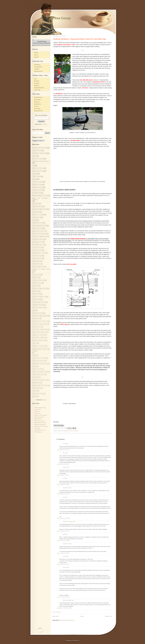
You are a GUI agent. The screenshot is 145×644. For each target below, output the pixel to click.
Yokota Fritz (66, 544)
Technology (37, 237)
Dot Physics (38, 413)
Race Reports (37, 83)
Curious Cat (38, 410)
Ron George (63, 18)
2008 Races (44, 226)
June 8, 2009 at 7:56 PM (63, 485)
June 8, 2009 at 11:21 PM (63, 494)
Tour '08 (42, 245)
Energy (45, 237)
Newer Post (108, 616)
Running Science (38, 187)
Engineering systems (39, 253)
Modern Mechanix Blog (40, 423)
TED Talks (37, 428)
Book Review (37, 288)
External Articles (38, 171)
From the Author (38, 228)
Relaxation (36, 340)
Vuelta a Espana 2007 (39, 308)
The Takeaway (38, 432)
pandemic (45, 316)
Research (36, 196)
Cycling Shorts (38, 190)
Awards (45, 324)
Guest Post (36, 297)
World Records (43, 364)
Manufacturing (37, 185)
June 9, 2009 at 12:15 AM (63, 540)
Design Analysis (38, 206)
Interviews (36, 212)
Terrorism (41, 305)
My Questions (37, 193)
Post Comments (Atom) (67, 620)
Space (44, 340)
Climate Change (37, 90)
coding (35, 366)
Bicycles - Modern (38, 159)
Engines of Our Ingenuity (41, 415)
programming (37, 388)
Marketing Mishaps (39, 239)
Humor (35, 156)
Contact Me (36, 57)
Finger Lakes (37, 294)
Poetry (35, 79)
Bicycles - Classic (38, 215)
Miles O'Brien (38, 419)
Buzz (46, 234)
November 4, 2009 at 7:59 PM (64, 608)
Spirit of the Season (68, 522)
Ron (64, 453)
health (43, 374)
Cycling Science (38, 250)
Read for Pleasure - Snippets (41, 199)
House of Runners (38, 100)
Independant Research (38, 111)
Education (36, 291)
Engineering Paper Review (39, 88)
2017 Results (37, 324)
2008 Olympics (37, 264)
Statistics (36, 277)
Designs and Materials (63, 431)
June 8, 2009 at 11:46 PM (63, 531)
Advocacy (36, 204)
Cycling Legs (37, 329)
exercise (35, 374)
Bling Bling (36, 209)
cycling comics (37, 247)
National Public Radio (40, 424)
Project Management (38, 67)
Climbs (35, 220)
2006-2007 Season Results (40, 321)
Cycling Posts (37, 69)
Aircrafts (36, 286)
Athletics (45, 196)
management (37, 383)
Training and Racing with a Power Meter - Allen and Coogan (41, 350)
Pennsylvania (37, 299)
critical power (37, 369)
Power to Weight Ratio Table (41, 270)
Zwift (34, 310)
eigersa (65, 467)
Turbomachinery (37, 65)
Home (82, 616)
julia (46, 380)
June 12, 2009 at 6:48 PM (63, 597)
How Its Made (37, 176)
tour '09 (35, 391)
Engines (46, 329)
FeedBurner (45, 124)
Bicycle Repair (37, 234)
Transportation (38, 258)
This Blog (36, 53)
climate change (38, 283)
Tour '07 (35, 226)
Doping (45, 209)
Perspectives (37, 151)
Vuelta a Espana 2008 (39, 280)
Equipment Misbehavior (40, 153)
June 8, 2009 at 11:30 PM (63, 518)
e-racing (46, 372)
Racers (35, 179)
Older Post (55, 616)
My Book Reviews (38, 104)
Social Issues (37, 275)
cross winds (37, 372)
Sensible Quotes (38, 223)
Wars (34, 364)
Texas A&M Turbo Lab (40, 430)
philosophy (36, 319)
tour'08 (35, 396)
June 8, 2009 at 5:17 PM (63, 450)
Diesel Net (37, 411)
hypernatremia (37, 380)
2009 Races (36, 267)
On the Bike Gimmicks (39, 338)
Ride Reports (37, 85)
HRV (46, 332)
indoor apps (36, 316)
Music (34, 242)
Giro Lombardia (37, 332)
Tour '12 (35, 343)
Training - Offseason (39, 346)
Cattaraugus (37, 217)
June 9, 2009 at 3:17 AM (63, 553)
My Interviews (37, 102)
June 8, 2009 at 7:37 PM (63, 475)
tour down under (38, 394)
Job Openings (41, 335)
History (35, 174)
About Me (36, 55)
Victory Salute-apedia (40, 358)
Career (45, 288)
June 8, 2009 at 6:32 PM (63, 464)
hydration (36, 377)
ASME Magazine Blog (40, 408)
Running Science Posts (38, 71)
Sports (41, 242)
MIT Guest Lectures (40, 421)
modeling (36, 385)
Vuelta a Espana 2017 (39, 361)
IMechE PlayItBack (39, 417)
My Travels (36, 106)
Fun (34, 166)
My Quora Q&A (37, 108)
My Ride (44, 297)
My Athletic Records (38, 97)
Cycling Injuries (38, 182)
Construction (37, 327)
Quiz (34, 305)
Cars (43, 267)
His (34, 335)
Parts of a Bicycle (74, 431)
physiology (45, 385)
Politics (43, 302)
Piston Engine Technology (41, 426)
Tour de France (38, 256)
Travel (35, 355)
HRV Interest (37, 81)
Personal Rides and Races (41, 161)
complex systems (38, 313)
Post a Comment (56, 612)
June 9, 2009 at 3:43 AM (63, 564)
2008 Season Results (39, 231)
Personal (36, 302)
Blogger (44, 400)
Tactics (35, 245)
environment (37, 261)
